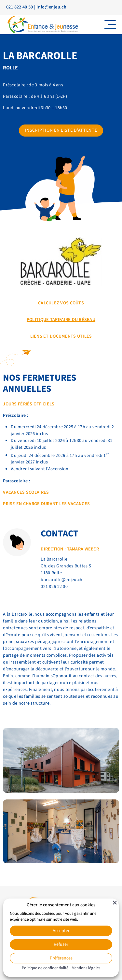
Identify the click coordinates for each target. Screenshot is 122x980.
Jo (6, 404)
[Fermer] (115, 902)
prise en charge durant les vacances (46, 504)
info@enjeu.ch (51, 7)
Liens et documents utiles (61, 336)
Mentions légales (86, 968)
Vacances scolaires (26, 492)
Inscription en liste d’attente (61, 130)
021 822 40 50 (20, 7)
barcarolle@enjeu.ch (61, 580)
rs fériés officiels (33, 404)
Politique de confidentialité (45, 968)
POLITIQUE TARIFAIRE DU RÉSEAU (61, 320)
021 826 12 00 (54, 587)
